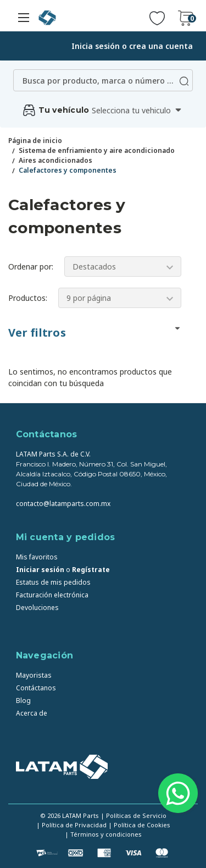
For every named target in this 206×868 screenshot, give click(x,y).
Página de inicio (35, 141)
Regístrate (91, 570)
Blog (23, 701)
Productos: (28, 298)
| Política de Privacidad (71, 825)
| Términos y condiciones (103, 834)
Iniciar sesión (40, 570)
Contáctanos (36, 688)
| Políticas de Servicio (133, 815)
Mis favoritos (37, 557)
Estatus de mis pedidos (53, 582)
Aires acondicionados (55, 160)
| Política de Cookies (139, 825)
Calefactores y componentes (68, 170)
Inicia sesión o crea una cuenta (132, 46)
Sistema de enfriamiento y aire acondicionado (97, 150)
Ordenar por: (31, 267)
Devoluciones (37, 608)
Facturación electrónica (52, 595)
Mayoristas (34, 675)
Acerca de (32, 713)
